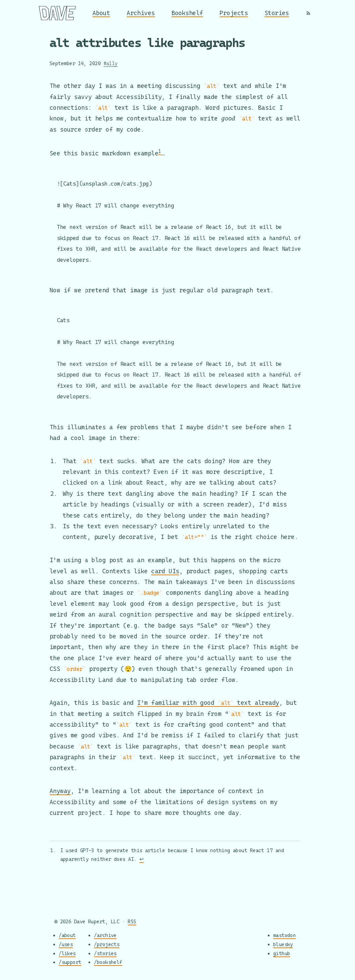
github (282, 953)
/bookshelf (108, 962)
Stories (277, 13)
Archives (141, 13)
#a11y (111, 63)
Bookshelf (187, 13)
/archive (105, 936)
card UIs (165, 572)
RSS (132, 922)
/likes (67, 953)
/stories (105, 953)
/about (67, 936)
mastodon (285, 936)
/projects (107, 945)
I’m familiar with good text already (208, 703)
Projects (234, 13)
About (101, 13)
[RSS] (308, 13)
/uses (66, 945)
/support (70, 962)
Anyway (60, 792)
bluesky (283, 945)
